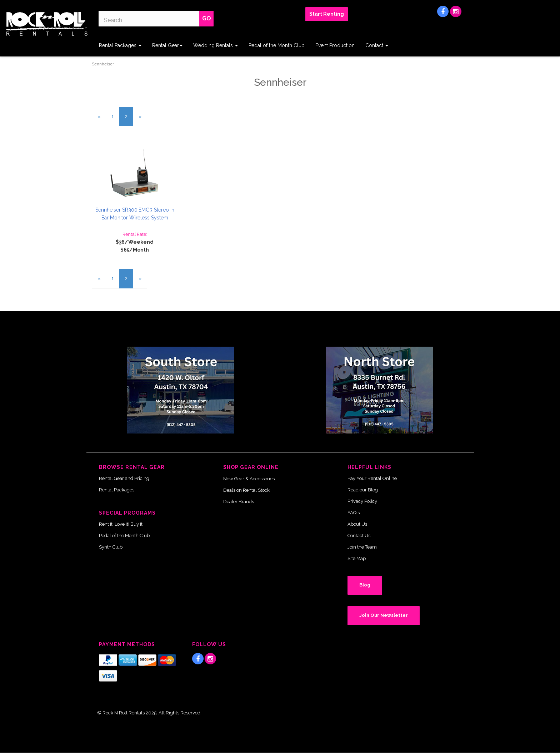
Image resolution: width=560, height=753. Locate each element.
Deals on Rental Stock (246, 490)
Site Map (357, 558)
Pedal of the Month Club (277, 45)
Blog (365, 585)
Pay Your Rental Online (372, 478)
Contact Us (359, 536)
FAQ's (354, 513)
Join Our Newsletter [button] (384, 615)
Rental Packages (120, 45)
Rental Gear (167, 45)
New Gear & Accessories (249, 479)
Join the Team (362, 547)
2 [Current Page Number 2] (129, 119)
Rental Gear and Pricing (124, 478)
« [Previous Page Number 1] (102, 119)
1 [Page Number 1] (115, 116)
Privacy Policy (362, 501)
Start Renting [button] (327, 14)
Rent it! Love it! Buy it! (121, 524)
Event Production (335, 45)
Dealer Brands (239, 502)
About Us (357, 524)
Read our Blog (363, 490)
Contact (377, 45)
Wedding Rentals (216, 45)
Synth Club (111, 547)
